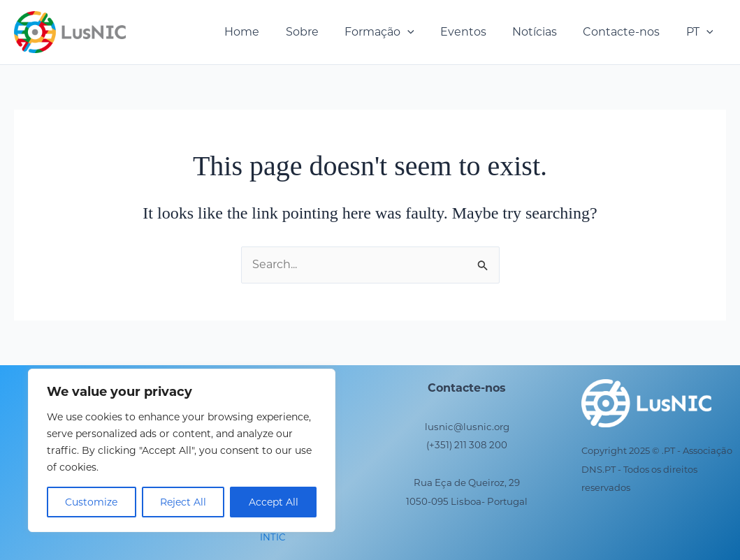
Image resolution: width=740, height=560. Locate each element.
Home (266, 32)
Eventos (476, 32)
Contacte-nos (627, 32)
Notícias (544, 32)
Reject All (183, 502)
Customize (91, 502)
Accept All (274, 502)
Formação (396, 32)
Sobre (322, 32)
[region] (182, 450)
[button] (424, 32)
